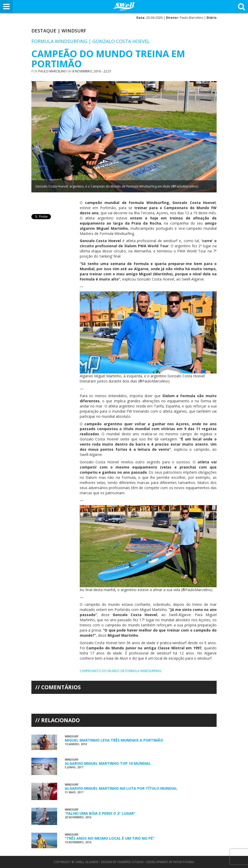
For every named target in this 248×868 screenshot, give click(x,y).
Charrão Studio (131, 862)
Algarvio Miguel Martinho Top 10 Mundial (108, 763)
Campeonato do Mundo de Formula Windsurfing (120, 671)
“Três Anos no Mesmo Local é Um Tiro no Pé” (110, 838)
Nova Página (184, 862)
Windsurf (74, 31)
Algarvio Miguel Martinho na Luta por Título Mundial (121, 788)
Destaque (44, 31)
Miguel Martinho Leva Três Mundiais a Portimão (114, 740)
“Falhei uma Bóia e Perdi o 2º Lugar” (100, 813)
